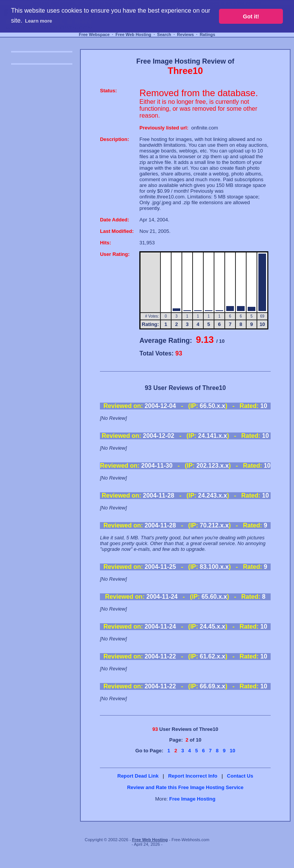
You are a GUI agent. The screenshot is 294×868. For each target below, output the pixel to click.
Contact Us (240, 776)
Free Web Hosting (133, 34)
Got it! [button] (251, 16)
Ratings (207, 34)
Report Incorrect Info (193, 776)
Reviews (185, 34)
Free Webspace (94, 34)
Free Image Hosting (192, 799)
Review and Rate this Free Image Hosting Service (185, 787)
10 (232, 751)
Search (164, 34)
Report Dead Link (138, 776)
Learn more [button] (38, 21)
